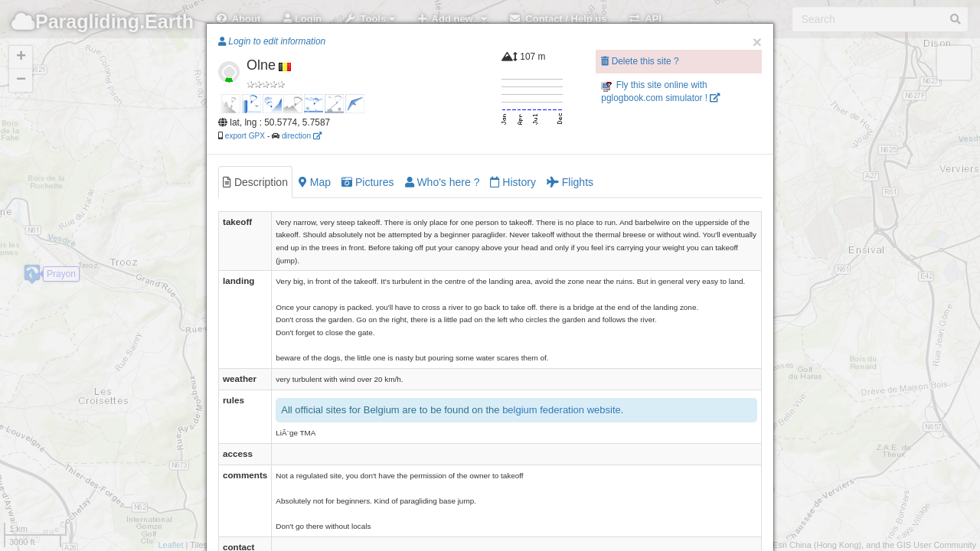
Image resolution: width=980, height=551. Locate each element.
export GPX (245, 136)
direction (302, 136)
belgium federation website (562, 410)
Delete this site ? (640, 61)
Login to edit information (272, 41)
